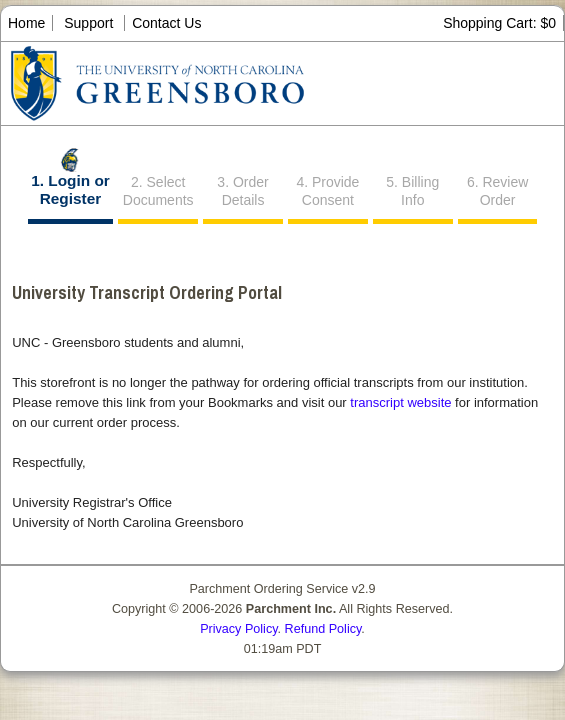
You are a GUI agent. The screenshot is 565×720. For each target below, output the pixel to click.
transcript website (400, 402)
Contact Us (166, 23)
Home (26, 23)
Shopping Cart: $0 (499, 23)
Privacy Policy (238, 629)
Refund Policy (323, 629)
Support (88, 23)
